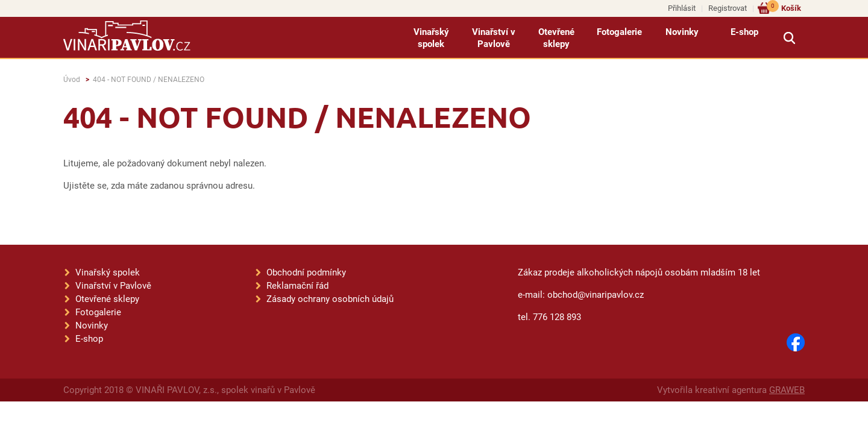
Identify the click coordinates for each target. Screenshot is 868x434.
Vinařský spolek (431, 38)
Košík (784, 8)
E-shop (744, 32)
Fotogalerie (619, 32)
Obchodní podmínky (306, 272)
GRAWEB (787, 390)
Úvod (72, 80)
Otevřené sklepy (556, 38)
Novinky (682, 32)
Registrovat (728, 8)
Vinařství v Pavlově (494, 38)
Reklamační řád (297, 286)
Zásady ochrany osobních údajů (330, 299)
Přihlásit (682, 8)
